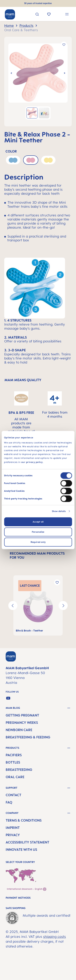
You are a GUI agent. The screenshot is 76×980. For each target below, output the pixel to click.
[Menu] (67, 15)
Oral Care (15, 777)
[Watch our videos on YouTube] (8, 698)
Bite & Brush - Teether (29, 631)
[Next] (65, 73)
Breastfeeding (19, 770)
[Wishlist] (49, 15)
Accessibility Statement (27, 842)
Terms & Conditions (24, 820)
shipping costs (55, 937)
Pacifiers (14, 755)
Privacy (13, 835)
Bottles (13, 762)
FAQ (9, 802)
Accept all (38, 522)
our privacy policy (32, 462)
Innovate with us (21, 850)
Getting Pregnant (22, 715)
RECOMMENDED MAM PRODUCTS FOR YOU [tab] (37, 555)
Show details (59, 511)
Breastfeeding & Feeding (28, 737)
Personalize (38, 532)
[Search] (37, 15)
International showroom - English (27, 889)
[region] (38, 82)
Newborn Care (19, 730)
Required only (38, 542)
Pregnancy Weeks (22, 723)
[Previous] (11, 73)
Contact (13, 795)
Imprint (13, 828)
